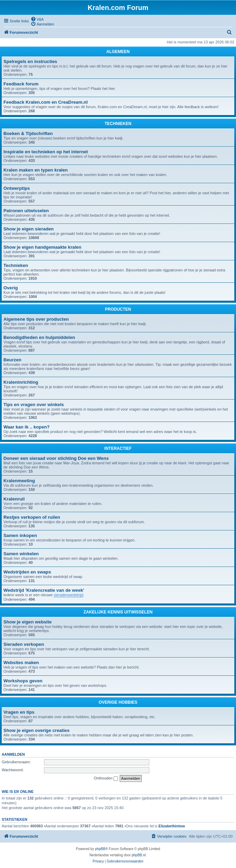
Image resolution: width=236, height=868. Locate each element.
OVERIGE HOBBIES (118, 702)
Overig (11, 288)
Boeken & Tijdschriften (28, 133)
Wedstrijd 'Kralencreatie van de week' (44, 590)
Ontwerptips (17, 188)
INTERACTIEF (118, 448)
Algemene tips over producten (36, 319)
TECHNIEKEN (118, 124)
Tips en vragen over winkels (34, 405)
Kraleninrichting (21, 382)
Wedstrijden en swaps (27, 572)
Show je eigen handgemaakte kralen (42, 247)
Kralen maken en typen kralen (36, 170)
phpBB (100, 849)
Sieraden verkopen (24, 644)
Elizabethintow (172, 826)
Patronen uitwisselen (26, 211)
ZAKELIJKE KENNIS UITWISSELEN (118, 612)
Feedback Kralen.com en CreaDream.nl (46, 102)
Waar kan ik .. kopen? (26, 427)
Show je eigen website (28, 622)
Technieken (16, 265)
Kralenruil (14, 499)
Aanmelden (13, 754)
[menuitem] (37, 19)
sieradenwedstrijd (68, 595)
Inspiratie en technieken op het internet (46, 152)
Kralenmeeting (19, 481)
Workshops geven (23, 681)
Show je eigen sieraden (29, 229)
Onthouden (106, 778)
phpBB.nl (139, 855)
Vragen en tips (19, 712)
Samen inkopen (20, 535)
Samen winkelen (21, 554)
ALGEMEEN (118, 52)
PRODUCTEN (118, 309)
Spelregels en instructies (30, 61)
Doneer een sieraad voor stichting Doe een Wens (56, 458)
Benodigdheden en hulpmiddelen (39, 337)
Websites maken (21, 663)
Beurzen (12, 360)
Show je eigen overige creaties (36, 730)
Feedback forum (21, 84)
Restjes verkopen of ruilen (32, 517)
